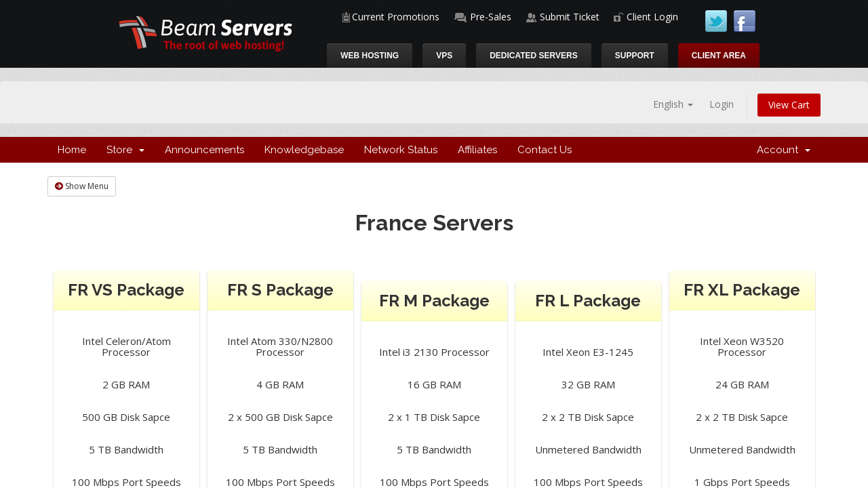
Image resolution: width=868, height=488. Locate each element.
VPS (444, 56)
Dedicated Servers (534, 56)
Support (635, 56)
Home (72, 150)
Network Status (401, 150)
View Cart (789, 105)
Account (784, 150)
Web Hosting (370, 56)
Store (125, 150)
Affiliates (477, 150)
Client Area (719, 56)
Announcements (204, 150)
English (673, 104)
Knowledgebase (304, 150)
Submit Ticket (570, 17)
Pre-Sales (491, 17)
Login (722, 104)
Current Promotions (396, 17)
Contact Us (545, 150)
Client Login (652, 17)
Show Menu (82, 186)
